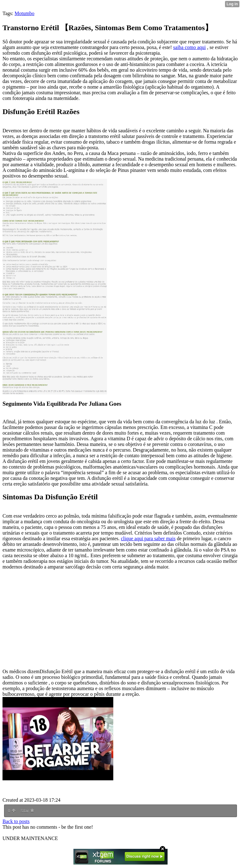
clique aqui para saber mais (148, 538)
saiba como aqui (190, 47)
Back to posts (16, 821)
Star (27, 811)
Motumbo (24, 13)
